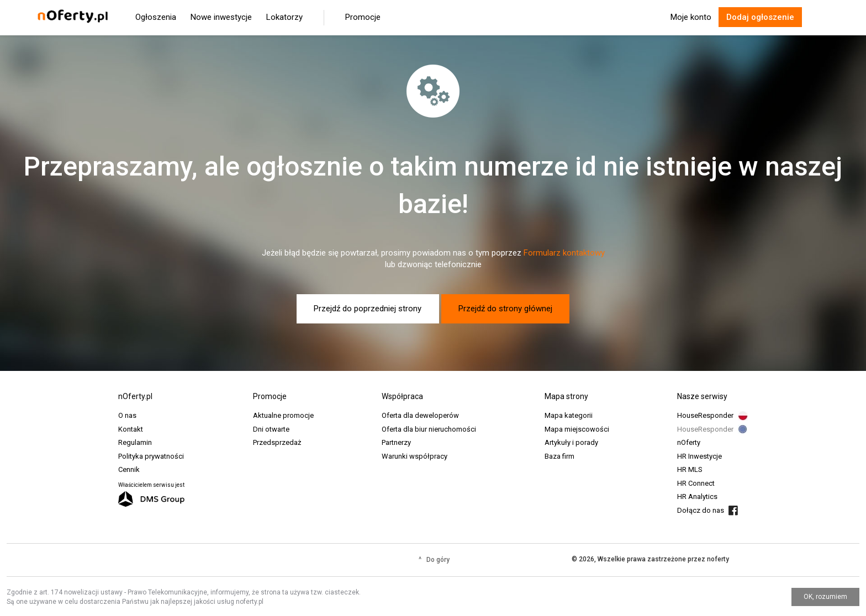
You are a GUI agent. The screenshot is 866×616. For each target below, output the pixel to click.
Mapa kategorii (569, 415)
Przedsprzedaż (277, 442)
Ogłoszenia (156, 17)
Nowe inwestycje (221, 17)
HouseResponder (705, 415)
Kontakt (131, 429)
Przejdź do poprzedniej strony (368, 309)
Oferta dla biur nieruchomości (429, 429)
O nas (127, 415)
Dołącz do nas (701, 510)
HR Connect (696, 483)
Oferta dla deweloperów (420, 415)
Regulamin (135, 442)
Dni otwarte (271, 429)
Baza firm (559, 456)
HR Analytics (697, 496)
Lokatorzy (284, 17)
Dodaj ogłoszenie (760, 17)
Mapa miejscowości (577, 429)
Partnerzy (396, 442)
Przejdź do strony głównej (505, 309)
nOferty (689, 442)
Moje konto (691, 17)
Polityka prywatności (151, 456)
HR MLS (690, 469)
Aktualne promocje (283, 415)
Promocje (363, 17)
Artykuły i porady (571, 442)
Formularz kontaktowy (564, 253)
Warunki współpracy (414, 456)
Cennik (129, 469)
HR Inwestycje (699, 456)
